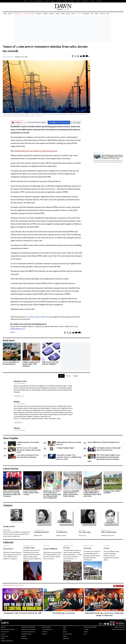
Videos (97, 14)
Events (78, 1)
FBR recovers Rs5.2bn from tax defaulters (50, 363)
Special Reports (68, 634)
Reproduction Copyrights (29, 630)
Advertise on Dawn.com (28, 632)
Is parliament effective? (42, 532)
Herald (53, 1)
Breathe (79, 14)
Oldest (61, 376)
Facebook (47, 317)
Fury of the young (85, 532)
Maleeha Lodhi (38, 535)
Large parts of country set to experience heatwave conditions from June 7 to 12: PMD (69, 457)
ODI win (106, 548)
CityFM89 (65, 1)
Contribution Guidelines (8, 630)
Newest (68, 376)
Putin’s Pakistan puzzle (109, 532)
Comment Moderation (7, 641)
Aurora (59, 1)
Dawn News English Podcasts (13, 585)
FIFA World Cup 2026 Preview (64, 613)
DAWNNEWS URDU (39, 1)
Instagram (38, 317)
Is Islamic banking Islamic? (65, 448)
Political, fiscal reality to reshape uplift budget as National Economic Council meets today (92, 494)
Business (52, 14)
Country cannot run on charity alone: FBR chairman (31, 364)
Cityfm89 (86, 630)
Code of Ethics (5, 632)
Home (5, 14)
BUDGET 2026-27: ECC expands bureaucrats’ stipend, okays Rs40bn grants (29, 450)
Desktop (45, 634)
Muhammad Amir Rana (108, 535)
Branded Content (99, 153)
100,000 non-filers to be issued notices (11, 363)
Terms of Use (4, 636)
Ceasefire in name (29, 548)
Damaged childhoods (50, 549)
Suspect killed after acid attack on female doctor (104, 442)
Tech (92, 14)
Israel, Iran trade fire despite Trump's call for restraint (31, 493)
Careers (93, 1)
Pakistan (39, 14)
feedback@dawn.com (18, 329)
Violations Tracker (29, 14)
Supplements (85, 1)
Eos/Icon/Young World (90, 627)
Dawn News (66, 639)
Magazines (86, 14)
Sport (73, 14)
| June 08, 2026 (63, 10)
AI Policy (3, 634)
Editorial (8, 542)
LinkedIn (31, 317)
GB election (87, 548)
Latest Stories (11, 468)
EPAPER (26, 1)
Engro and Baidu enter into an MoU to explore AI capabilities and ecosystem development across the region (112, 157)
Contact (3, 627)
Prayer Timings (46, 627)
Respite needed (9, 526)
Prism (63, 14)
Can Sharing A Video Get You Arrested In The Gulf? (23, 613)
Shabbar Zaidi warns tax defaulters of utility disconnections (36, 151)
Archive (109, 14)
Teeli (85, 634)
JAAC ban (66, 548)
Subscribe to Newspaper (28, 627)
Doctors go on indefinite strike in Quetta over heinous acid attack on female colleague (71, 494)
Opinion (45, 14)
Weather (45, 632)
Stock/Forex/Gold (47, 630)
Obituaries (99, 1)
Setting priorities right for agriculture (112, 492)
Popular (103, 14)
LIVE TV (31, 1)
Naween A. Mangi (61, 535)
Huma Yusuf (82, 535)
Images (47, 1)
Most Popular (11, 438)
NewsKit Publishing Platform (119, 629)
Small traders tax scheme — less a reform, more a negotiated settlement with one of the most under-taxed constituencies (52, 494)
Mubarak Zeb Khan (8, 57)
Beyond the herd (62, 532)
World (68, 14)
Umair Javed (6, 530)
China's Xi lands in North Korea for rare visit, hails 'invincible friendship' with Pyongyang (12, 494)
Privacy (3, 639)
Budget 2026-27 (18, 14)
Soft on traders (8, 549)
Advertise (72, 1)
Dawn (64, 627)
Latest (10, 14)
